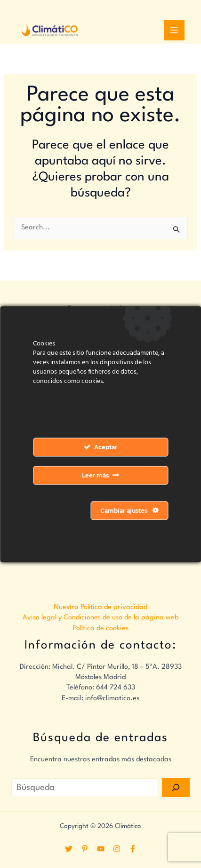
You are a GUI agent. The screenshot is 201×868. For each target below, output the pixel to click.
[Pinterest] (85, 849)
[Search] (176, 788)
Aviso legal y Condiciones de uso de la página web (100, 618)
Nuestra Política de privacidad (100, 607)
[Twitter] (69, 849)
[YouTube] (101, 849)
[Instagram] (117, 849)
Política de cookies (101, 629)
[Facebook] (133, 849)
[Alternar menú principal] (174, 30)
